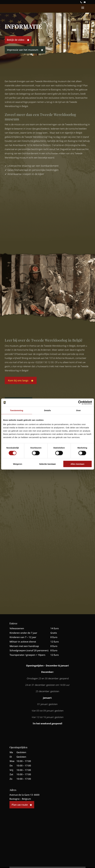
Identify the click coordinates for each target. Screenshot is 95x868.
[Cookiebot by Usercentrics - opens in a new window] (80, 403)
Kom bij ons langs (21, 380)
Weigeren (17, 464)
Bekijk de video (18, 40)
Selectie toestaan (47, 464)
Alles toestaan (77, 464)
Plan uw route (22, 805)
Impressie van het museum (25, 50)
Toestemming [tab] (17, 410)
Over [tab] (78, 410)
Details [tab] (48, 410)
